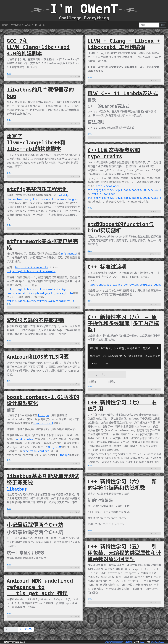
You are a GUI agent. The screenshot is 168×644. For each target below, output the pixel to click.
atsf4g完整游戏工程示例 (37, 189)
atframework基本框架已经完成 (42, 244)
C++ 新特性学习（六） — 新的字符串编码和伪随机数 (122, 484)
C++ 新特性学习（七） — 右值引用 (122, 405)
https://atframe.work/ (32, 267)
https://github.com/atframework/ (31, 271)
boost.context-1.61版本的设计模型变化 (43, 400)
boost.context (43, 423)
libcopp (43, 415)
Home (5, 25)
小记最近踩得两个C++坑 (35, 525)
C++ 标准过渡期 (107, 267)
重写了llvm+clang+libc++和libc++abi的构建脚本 (36, 142)
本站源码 (129, 642)
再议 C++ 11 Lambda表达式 (123, 93)
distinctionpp (157, 642)
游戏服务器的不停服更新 (36, 320)
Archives (17, 25)
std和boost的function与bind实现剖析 (121, 227)
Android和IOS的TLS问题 (38, 357)
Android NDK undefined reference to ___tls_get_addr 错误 (40, 587)
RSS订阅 (40, 25)
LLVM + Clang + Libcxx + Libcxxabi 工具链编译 (124, 44)
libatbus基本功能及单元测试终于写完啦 (43, 479)
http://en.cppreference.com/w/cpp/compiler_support (126, 285)
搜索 (163, 25)
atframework (69, 254)
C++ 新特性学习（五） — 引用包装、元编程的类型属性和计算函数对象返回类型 (124, 553)
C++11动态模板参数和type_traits (114, 153)
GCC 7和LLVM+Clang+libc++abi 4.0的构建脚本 (38, 47)
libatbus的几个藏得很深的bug (40, 93)
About (29, 25)
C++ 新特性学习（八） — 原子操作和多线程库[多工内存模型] (123, 323)
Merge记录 (55, 447)
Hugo (142, 642)
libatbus (17, 489)
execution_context (36, 451)
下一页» (28, 629)
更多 (8, 74)
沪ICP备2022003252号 (114, 642)
